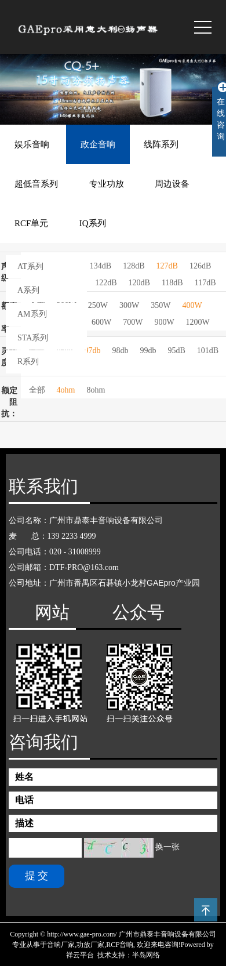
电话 (24, 800)
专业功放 (107, 184)
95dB (177, 351)
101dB (208, 351)
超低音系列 (36, 184)
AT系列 (30, 266)
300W (129, 305)
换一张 (167, 847)
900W (164, 322)
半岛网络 (146, 955)
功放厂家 (90, 945)
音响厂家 (61, 945)
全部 (37, 390)
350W (161, 305)
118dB (172, 283)
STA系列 (33, 338)
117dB (205, 283)
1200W (198, 322)
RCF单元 (31, 223)
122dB (106, 283)
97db (93, 351)
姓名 (24, 777)
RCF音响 (120, 945)
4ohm (66, 390)
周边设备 (172, 184)
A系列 (28, 290)
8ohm (96, 390)
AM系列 (32, 314)
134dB (101, 266)
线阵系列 (161, 144)
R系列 (28, 362)
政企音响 (98, 144)
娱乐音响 (32, 144)
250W (98, 305)
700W (133, 322)
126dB (200, 266)
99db (148, 351)
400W (192, 305)
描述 (24, 823)
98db (121, 351)
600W (101, 322)
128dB (134, 266)
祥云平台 (80, 955)
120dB (139, 283)
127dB (167, 266)
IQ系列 (93, 223)
